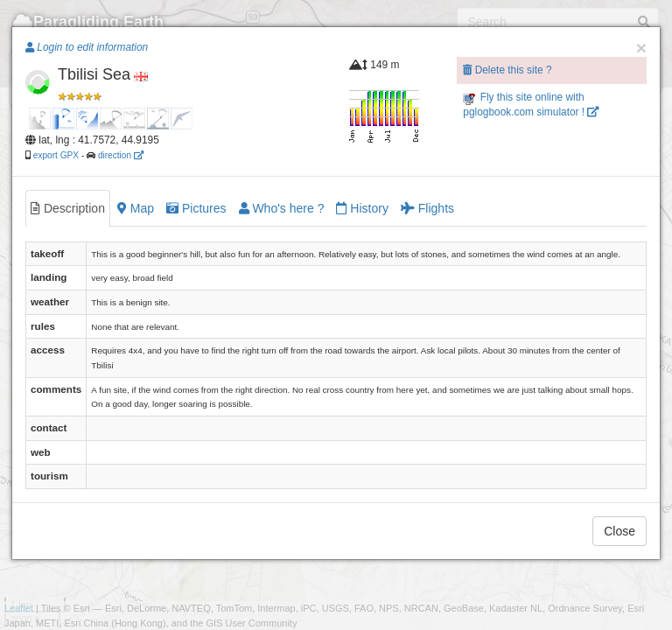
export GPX (56, 155)
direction (121, 155)
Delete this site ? (507, 70)
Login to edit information (87, 47)
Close (619, 531)
